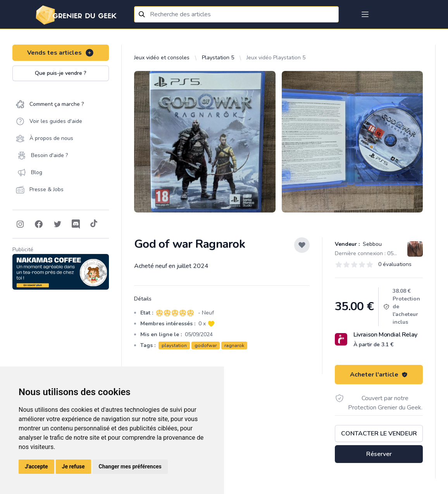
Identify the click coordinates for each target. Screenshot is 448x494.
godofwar (206, 345)
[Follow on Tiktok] (94, 224)
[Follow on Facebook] (39, 224)
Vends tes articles (61, 53)
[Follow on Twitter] (57, 224)
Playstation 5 (218, 58)
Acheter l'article (379, 375)
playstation (174, 345)
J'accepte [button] (36, 466)
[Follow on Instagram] (20, 224)
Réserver (379, 454)
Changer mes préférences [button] (130, 466)
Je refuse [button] (73, 466)
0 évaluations (395, 264)
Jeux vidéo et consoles (162, 58)
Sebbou (371, 244)
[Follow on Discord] (76, 224)
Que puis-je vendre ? (61, 73)
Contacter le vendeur (379, 434)
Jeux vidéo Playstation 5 (276, 58)
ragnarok (234, 345)
